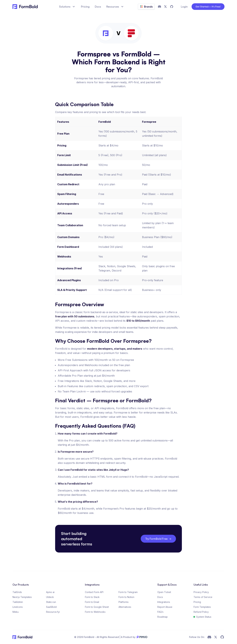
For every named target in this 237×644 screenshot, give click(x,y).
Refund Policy (201, 612)
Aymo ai (50, 592)
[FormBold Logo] (22, 637)
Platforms (124, 602)
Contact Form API (94, 592)
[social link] (209, 637)
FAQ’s (160, 612)
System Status (202, 617)
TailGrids (17, 592)
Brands (146, 7)
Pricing (197, 602)
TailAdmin (18, 602)
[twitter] (165, 7)
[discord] (159, 7)
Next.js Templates (22, 597)
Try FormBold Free (158, 539)
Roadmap (163, 617)
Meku (16, 612)
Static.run (51, 602)
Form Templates (202, 607)
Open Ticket (164, 592)
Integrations (164, 602)
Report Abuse (165, 607)
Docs (160, 597)
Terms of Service (203, 597)
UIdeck (50, 597)
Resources (115, 7)
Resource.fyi (53, 612)
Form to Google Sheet (97, 607)
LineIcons (18, 607)
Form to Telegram (128, 592)
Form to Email (92, 602)
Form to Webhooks (95, 612)
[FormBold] (27, 7)
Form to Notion (126, 597)
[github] (172, 7)
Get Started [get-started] (208, 7)
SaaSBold (51, 607)
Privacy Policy (201, 592)
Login (184, 7)
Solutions (67, 7)
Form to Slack (92, 597)
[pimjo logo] (141, 637)
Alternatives (125, 607)
